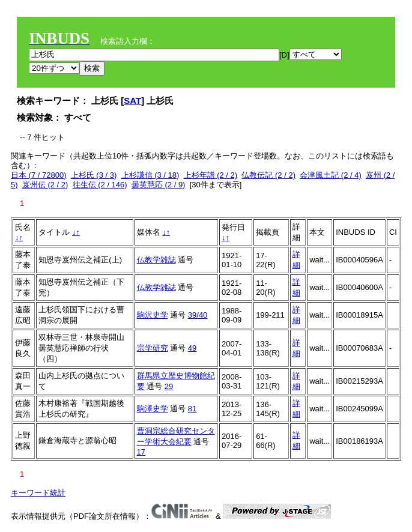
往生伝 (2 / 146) (100, 185)
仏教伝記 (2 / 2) (268, 175)
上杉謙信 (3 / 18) (150, 175)
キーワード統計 (38, 493)
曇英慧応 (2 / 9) (159, 185)
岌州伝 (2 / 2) (45, 185)
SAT (132, 101)
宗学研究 (153, 348)
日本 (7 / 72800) (39, 175)
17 (141, 452)
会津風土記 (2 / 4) (331, 175)
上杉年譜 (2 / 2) (211, 175)
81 (192, 409)
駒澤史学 (153, 409)
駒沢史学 (153, 315)
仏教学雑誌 (156, 260)
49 (192, 348)
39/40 (198, 315)
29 (169, 386)
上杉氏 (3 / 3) (94, 175)
